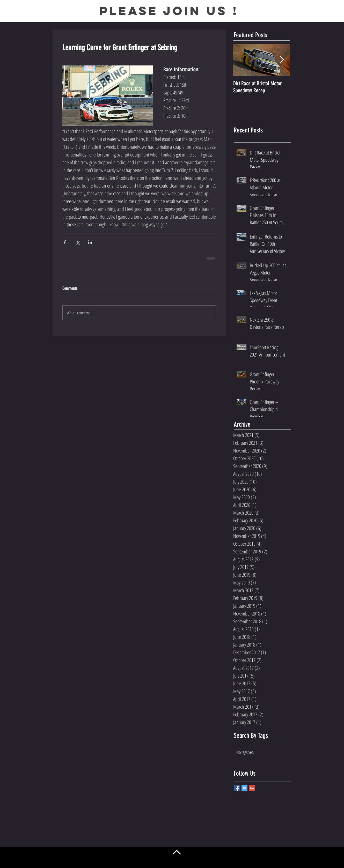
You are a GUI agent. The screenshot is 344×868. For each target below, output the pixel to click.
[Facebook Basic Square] (237, 788)
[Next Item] (282, 60)
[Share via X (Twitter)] (78, 242)
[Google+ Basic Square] (252, 788)
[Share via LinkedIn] (90, 242)
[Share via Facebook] (65, 242)
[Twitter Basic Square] (244, 788)
